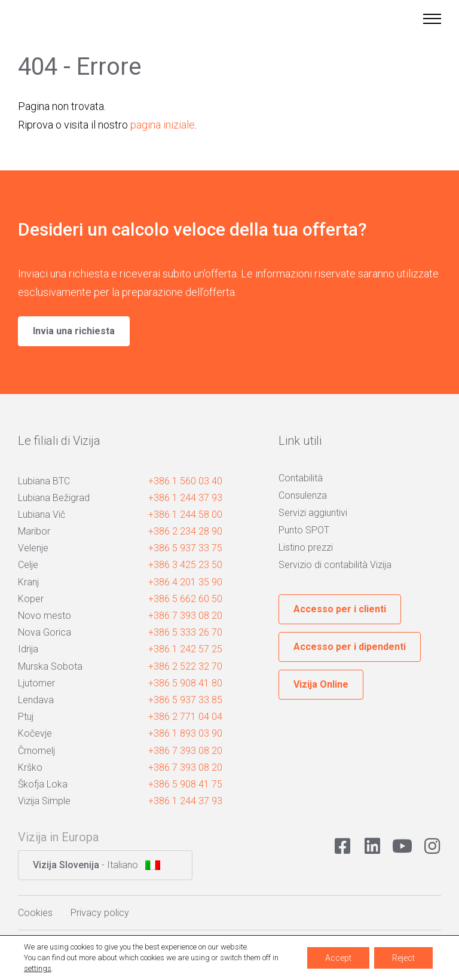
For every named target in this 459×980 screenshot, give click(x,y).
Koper (31, 599)
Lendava (36, 700)
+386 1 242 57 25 (185, 649)
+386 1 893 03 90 (185, 733)
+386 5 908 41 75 (185, 784)
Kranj (28, 582)
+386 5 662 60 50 (185, 599)
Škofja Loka (43, 784)
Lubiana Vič (42, 515)
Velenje (33, 548)
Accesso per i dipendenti (350, 647)
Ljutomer (36, 683)
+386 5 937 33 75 (185, 548)
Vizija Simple (44, 801)
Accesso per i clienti (340, 609)
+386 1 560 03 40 (185, 481)
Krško (30, 767)
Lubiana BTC (44, 481)
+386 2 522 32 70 (185, 666)
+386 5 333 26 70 (185, 632)
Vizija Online (321, 684)
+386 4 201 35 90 (185, 582)
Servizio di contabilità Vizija (335, 565)
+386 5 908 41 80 (185, 683)
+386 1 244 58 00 (185, 515)
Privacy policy (100, 913)
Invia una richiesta (74, 331)
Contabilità (301, 478)
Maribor (34, 531)
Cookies (35, 913)
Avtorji (408, 953)
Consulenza (303, 495)
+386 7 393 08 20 (185, 616)
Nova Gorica (45, 632)
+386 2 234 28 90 (185, 531)
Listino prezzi (306, 547)
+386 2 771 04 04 (185, 717)
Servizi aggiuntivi (313, 513)
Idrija (28, 649)
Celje (28, 565)
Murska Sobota (50, 666)
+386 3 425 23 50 (185, 565)
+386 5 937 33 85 (185, 700)
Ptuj (26, 717)
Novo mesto (45, 616)
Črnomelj (36, 751)
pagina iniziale (163, 125)
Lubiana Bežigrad (54, 498)
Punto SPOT (304, 530)
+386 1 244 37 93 (185, 498)
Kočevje (35, 733)
